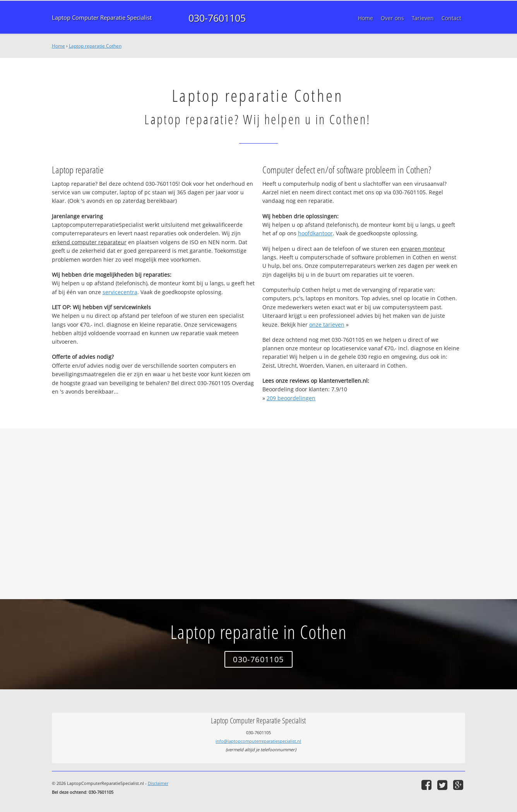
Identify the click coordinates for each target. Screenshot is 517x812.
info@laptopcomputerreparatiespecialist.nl (258, 741)
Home (58, 46)
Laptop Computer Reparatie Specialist (102, 18)
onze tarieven (327, 325)
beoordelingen (291, 398)
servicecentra (120, 292)
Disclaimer (158, 783)
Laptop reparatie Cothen (95, 46)
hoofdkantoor (315, 233)
